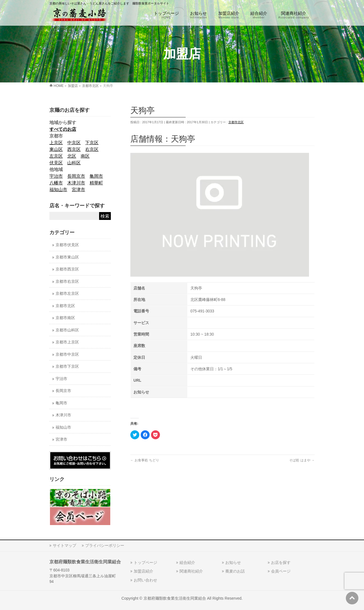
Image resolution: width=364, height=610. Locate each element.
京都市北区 (236, 122)
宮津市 (78, 190)
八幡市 (56, 183)
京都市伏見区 (67, 245)
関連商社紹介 (191, 571)
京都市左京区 (67, 294)
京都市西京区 (67, 269)
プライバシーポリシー (105, 545)
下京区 (92, 143)
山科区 (74, 163)
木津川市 (76, 183)
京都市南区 (65, 318)
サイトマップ (64, 545)
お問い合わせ (145, 580)
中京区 (74, 143)
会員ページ (281, 571)
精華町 (96, 183)
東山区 (56, 149)
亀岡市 (96, 176)
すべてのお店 (63, 129)
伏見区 (56, 163)
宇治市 (56, 176)
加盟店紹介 (143, 571)
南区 (85, 156)
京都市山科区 (67, 330)
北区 (72, 156)
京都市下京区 (67, 366)
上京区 (56, 143)
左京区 (56, 156)
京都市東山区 (67, 257)
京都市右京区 (67, 282)
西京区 (74, 149)
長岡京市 (76, 176)
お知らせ (233, 562)
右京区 (92, 149)
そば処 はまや (302, 460)
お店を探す (281, 562)
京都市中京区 (67, 354)
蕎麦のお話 (235, 571)
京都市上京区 (67, 342)
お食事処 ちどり (145, 460)
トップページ (145, 562)
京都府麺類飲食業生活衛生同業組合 (175, 598)
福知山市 (58, 190)
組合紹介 (187, 562)
